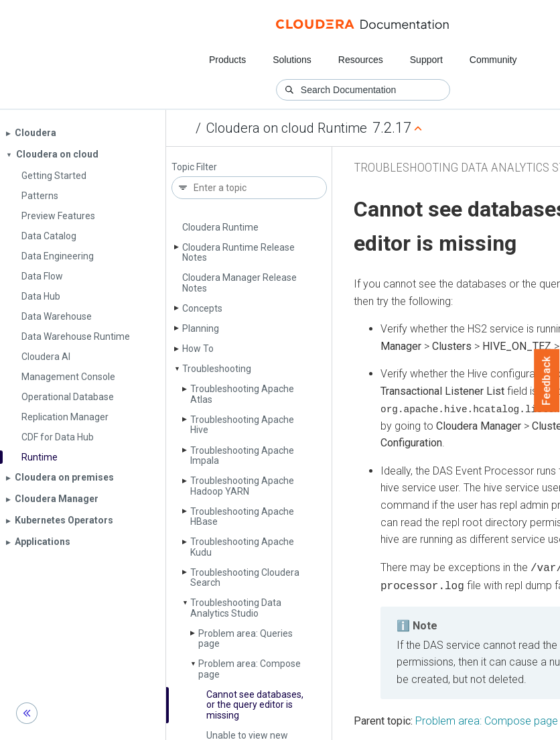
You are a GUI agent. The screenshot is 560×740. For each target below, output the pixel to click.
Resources (361, 60)
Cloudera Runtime (220, 227)
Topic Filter (194, 167)
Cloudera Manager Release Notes (239, 283)
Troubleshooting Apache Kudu (242, 547)
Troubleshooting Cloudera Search (245, 577)
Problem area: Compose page (250, 669)
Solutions (292, 60)
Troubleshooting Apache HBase (242, 516)
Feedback (547, 381)
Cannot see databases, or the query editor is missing (255, 705)
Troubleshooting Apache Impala (242, 455)
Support (426, 60)
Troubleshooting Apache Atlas (242, 394)
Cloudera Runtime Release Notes (238, 252)
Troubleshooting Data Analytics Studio (236, 608)
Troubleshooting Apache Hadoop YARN (242, 486)
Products (227, 60)
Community (493, 60)
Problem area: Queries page (246, 638)
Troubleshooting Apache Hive (242, 425)
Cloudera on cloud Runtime (287, 128)
